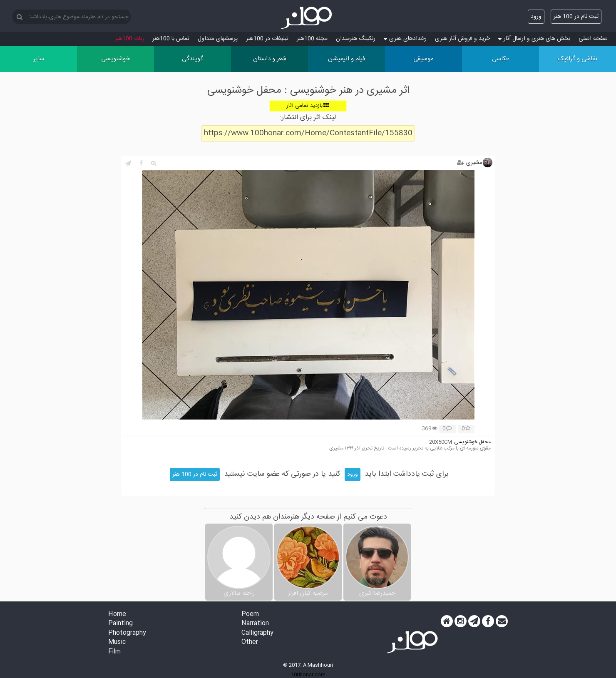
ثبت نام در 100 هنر (576, 17)
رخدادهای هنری (405, 39)
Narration (255, 624)
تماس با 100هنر (171, 39)
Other (250, 642)
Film (114, 652)
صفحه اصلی (593, 39)
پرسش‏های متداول (218, 39)
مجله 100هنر (312, 39)
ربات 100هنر (129, 39)
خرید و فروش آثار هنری (462, 39)
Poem (250, 615)
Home (117, 615)
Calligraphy (257, 633)
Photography (127, 633)
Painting (120, 624)
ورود (536, 17)
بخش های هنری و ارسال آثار (534, 39)
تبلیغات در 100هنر (267, 39)
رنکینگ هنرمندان (356, 39)
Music (117, 642)
